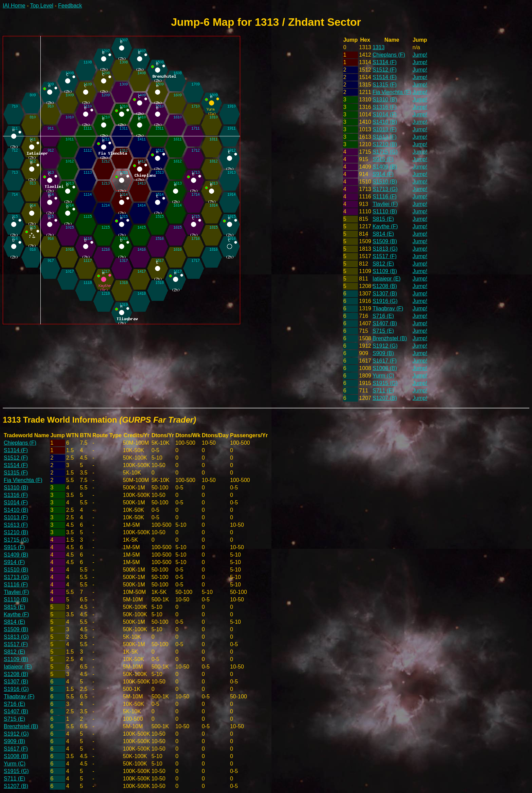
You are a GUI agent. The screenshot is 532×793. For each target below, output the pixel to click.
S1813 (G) (385, 249)
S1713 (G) (385, 189)
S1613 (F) (385, 137)
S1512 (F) (385, 70)
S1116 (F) (385, 197)
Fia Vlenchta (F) (392, 92)
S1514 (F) (385, 77)
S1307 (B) (385, 294)
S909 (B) (383, 353)
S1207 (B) (385, 398)
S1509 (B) (385, 241)
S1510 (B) (385, 182)
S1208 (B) (385, 286)
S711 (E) (383, 391)
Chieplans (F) (389, 55)
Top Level (42, 6)
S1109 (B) (385, 271)
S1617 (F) (385, 361)
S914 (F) (383, 174)
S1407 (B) (385, 323)
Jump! (420, 55)
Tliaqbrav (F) (388, 308)
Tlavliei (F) (385, 204)
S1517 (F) (385, 256)
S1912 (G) (385, 346)
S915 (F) (383, 159)
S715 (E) (383, 331)
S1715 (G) (385, 152)
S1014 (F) (385, 114)
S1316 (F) (385, 107)
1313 (379, 47)
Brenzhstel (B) (390, 338)
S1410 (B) (385, 122)
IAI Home (14, 6)
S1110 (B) (385, 211)
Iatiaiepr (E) (387, 279)
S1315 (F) (385, 85)
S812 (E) (383, 264)
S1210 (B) (385, 144)
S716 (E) (383, 316)
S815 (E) (383, 219)
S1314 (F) (385, 62)
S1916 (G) (385, 301)
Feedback (70, 6)
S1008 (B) (385, 368)
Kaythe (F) (385, 226)
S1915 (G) (385, 383)
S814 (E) (383, 234)
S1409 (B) (385, 167)
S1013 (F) (385, 129)
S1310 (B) (385, 100)
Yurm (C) (383, 376)
